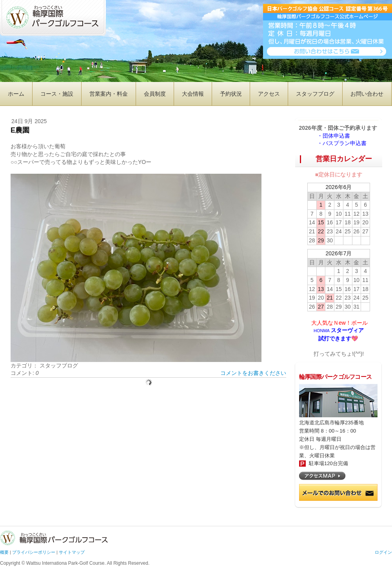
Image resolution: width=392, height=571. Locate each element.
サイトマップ (72, 552)
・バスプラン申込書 (342, 143)
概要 (4, 552)
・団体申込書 (336, 136)
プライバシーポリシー (34, 552)
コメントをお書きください (253, 373)
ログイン (383, 552)
